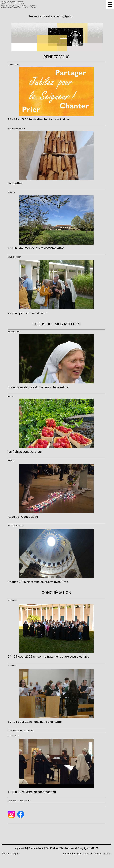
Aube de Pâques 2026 (23, 517)
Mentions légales (11, 854)
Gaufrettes (15, 183)
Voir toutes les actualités (21, 730)
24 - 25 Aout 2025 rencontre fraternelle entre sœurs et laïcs (48, 657)
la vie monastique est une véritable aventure (38, 387)
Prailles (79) (56, 848)
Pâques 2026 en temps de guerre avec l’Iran (38, 582)
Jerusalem (70, 848)
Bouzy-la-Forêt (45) (38, 848)
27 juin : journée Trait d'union (27, 313)
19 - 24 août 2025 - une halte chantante (35, 722)
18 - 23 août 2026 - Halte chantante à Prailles (39, 119)
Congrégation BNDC (88, 848)
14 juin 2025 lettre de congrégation (32, 792)
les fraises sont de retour (25, 452)
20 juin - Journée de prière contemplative (36, 248)
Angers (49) (20, 848)
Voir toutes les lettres (19, 801)
